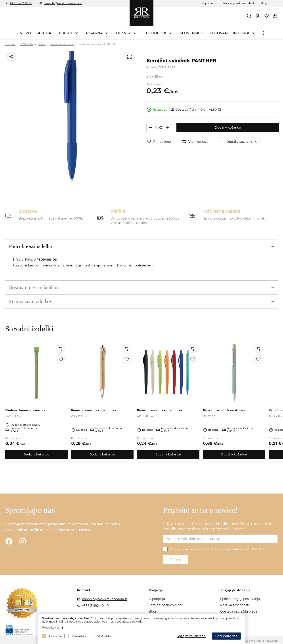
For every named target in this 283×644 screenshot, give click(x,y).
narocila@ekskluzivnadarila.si (63, 3)
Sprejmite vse (226, 636)
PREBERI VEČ (255, 549)
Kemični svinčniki (62, 44)
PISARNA (94, 33)
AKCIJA (45, 33)
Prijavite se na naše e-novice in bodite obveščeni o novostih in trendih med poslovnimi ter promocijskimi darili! (218, 526)
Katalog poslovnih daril (239, 3)
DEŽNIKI (124, 33)
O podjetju (209, 3)
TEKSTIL (66, 33)
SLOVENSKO (191, 33)
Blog (264, 3)
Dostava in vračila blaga (239, 611)
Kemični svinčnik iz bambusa (94, 410)
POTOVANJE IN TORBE (230, 33)
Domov (10, 44)
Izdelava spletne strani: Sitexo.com (254, 641)
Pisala (42, 44)
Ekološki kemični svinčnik (25, 410)
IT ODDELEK (156, 33)
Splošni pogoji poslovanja (240, 599)
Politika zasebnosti (235, 605)
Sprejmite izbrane (191, 636)
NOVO (25, 33)
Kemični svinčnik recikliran (224, 410)
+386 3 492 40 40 (21, 3)
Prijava (176, 559)
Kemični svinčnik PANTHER (97, 44)
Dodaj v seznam (243, 142)
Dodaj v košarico (228, 127)
